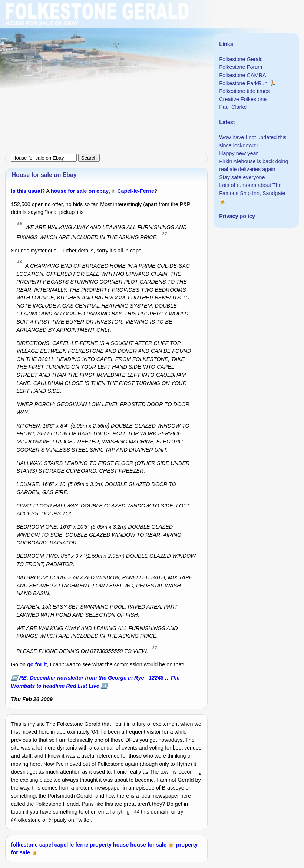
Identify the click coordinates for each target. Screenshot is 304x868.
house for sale (148, 845)
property (101, 845)
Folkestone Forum (241, 67)
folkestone (24, 845)
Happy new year (238, 153)
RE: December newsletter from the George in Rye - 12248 (91, 678)
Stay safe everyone (242, 177)
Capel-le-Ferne (136, 191)
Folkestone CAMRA (242, 75)
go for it (37, 664)
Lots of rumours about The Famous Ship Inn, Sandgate (252, 189)
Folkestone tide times (244, 91)
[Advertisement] (152, 52)
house (121, 845)
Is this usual (27, 191)
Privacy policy (237, 216)
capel (46, 845)
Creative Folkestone (243, 99)
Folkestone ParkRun (243, 83)
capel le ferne (72, 845)
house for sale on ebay (80, 191)
